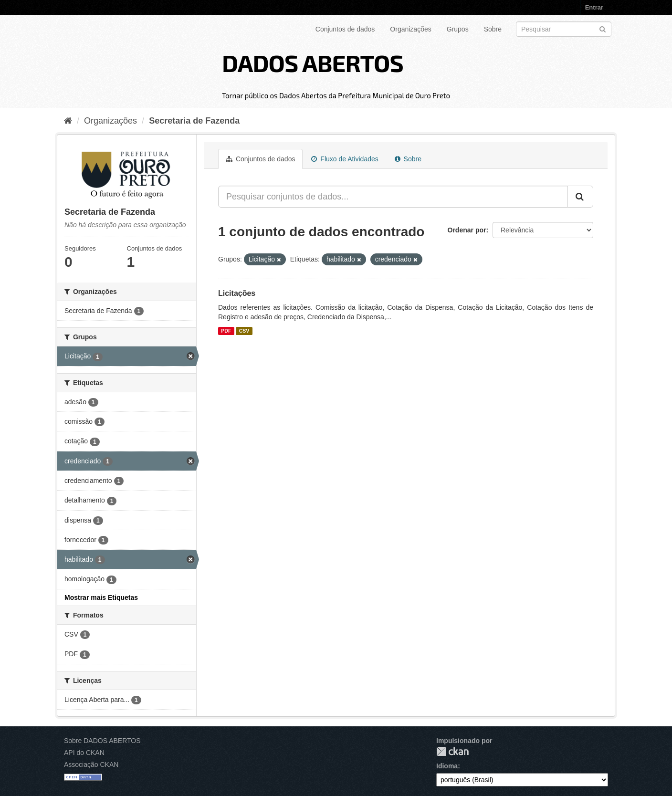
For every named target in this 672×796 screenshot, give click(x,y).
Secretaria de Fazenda (194, 121)
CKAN (452, 751)
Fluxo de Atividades (345, 159)
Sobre (493, 29)
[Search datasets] (564, 29)
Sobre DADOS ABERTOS (102, 741)
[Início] (68, 121)
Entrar (594, 7)
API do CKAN (84, 753)
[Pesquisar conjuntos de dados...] (393, 197)
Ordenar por (467, 230)
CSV (244, 331)
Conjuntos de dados (345, 29)
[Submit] (603, 28)
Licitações (237, 293)
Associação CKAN (91, 765)
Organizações (410, 29)
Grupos (458, 29)
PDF (226, 331)
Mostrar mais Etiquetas (101, 597)
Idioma (447, 766)
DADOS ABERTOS (313, 63)
